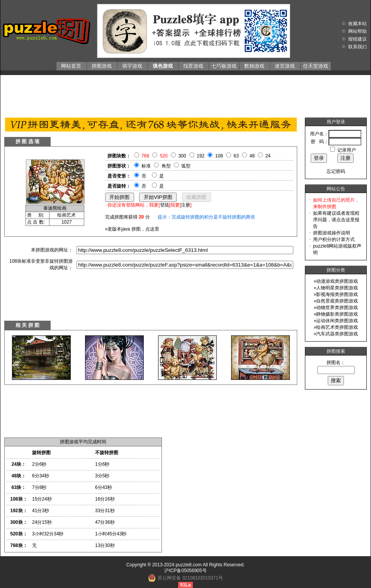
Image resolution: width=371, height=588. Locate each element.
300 (182, 156)
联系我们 (357, 47)
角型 (166, 166)
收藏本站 (357, 24)
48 (252, 156)
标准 (146, 166)
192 (201, 156)
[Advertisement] (185, 94)
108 (219, 156)
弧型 (186, 166)
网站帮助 (357, 31)
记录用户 (347, 150)
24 (268, 156)
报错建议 (357, 39)
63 (236, 156)
